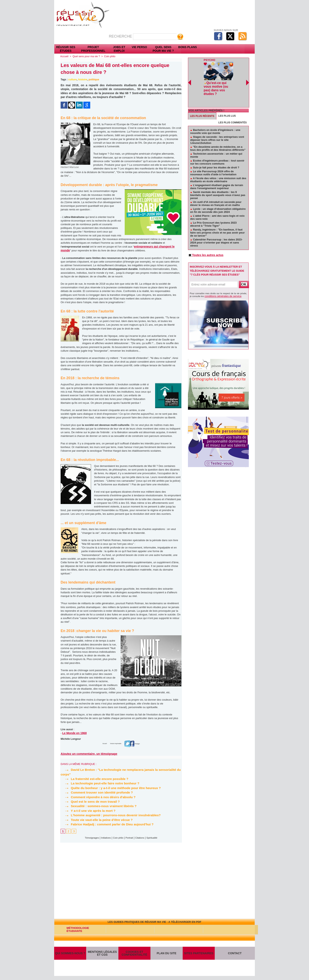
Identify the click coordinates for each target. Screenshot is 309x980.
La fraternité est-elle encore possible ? (95, 778)
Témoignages (89, 837)
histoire (82, 80)
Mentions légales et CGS (102, 955)
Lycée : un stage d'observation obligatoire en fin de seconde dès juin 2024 (218, 199)
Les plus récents (202, 104)
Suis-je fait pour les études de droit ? (216, 156)
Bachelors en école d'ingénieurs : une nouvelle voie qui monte (215, 120)
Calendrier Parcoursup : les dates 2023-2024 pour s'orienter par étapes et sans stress (216, 231)
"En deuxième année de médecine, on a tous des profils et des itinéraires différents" (218, 137)
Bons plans (188, 47)
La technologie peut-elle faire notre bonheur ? (101, 783)
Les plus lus (227, 104)
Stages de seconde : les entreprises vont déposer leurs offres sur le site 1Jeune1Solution (217, 128)
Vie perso (139, 47)
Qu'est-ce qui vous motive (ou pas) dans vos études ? (218, 85)
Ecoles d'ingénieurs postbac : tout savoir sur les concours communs (217, 151)
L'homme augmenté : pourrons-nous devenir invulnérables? (112, 815)
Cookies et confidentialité (134, 955)
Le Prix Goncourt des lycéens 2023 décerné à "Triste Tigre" (213, 213)
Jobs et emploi (119, 49)
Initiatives (104, 837)
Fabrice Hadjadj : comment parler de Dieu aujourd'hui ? (108, 824)
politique (93, 80)
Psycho (209, 60)
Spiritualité (155, 837)
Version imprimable (115, 743)
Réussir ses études (66, 49)
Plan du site (166, 955)
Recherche (121, 36)
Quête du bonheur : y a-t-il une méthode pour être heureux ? (112, 787)
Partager (140, 743)
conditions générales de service (220, 285)
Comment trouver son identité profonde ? (98, 792)
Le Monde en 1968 (74, 733)
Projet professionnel (93, 49)
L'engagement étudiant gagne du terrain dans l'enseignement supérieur (217, 175)
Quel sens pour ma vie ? (163, 49)
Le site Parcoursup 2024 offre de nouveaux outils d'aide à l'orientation (213, 161)
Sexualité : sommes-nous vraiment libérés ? (100, 805)
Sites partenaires (199, 955)
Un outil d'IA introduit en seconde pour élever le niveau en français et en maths (216, 192)
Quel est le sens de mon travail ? (91, 801)
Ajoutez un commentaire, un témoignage (88, 753)
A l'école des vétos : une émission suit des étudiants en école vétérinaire (218, 168)
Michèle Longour (70, 738)
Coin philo (108, 56)
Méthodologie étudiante (77, 929)
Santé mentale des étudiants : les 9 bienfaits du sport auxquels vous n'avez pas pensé (218, 184)
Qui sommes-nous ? (70, 955)
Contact (235, 955)
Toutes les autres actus (205, 244)
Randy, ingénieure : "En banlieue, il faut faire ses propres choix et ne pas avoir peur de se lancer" (217, 221)
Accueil (64, 56)
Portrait (130, 837)
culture (72, 80)
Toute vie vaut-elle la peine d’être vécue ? (98, 819)
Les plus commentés (233, 111)
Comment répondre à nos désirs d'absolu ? (99, 796)
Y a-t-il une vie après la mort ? (89, 810)
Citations (142, 837)
